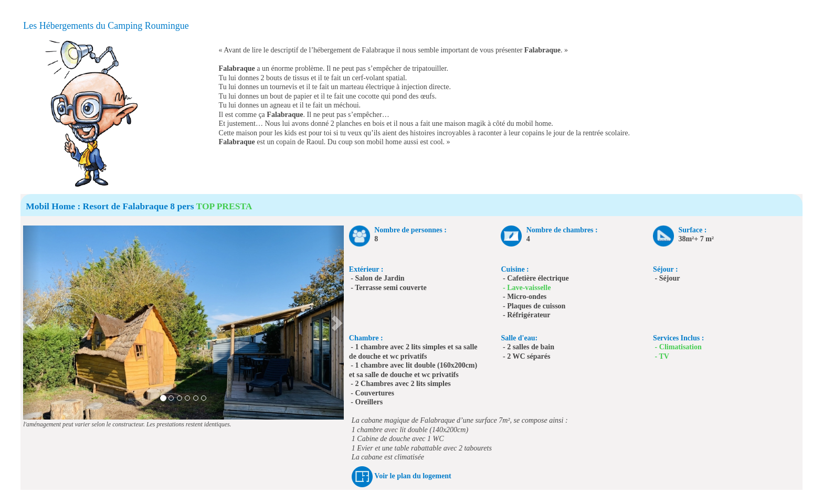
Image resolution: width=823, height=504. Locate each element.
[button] (31, 323)
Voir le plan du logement (413, 476)
